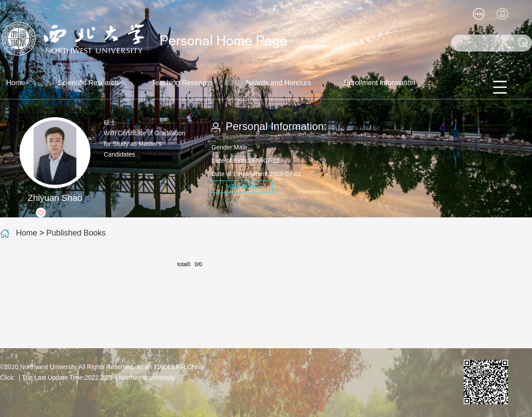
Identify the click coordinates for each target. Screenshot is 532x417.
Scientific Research (88, 83)
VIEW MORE (242, 187)
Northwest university (147, 378)
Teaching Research (182, 83)
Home (16, 83)
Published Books (76, 233)
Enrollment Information (380, 83)
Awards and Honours (278, 83)
